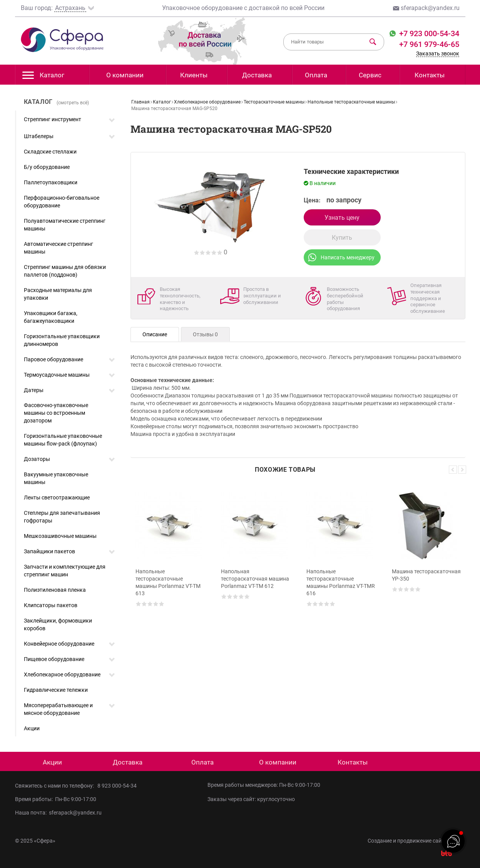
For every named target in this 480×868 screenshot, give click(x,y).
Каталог (43, 77)
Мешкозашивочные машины (60, 536)
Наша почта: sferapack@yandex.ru (58, 813)
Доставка (257, 75)
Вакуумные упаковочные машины (56, 478)
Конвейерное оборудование (59, 644)
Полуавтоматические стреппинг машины (65, 225)
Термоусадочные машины (57, 375)
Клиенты (194, 75)
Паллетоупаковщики (51, 182)
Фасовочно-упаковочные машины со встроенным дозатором (56, 413)
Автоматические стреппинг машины (59, 248)
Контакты (430, 75)
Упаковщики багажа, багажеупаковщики (51, 317)
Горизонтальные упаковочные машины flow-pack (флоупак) (63, 440)
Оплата (316, 75)
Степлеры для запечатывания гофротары (62, 517)
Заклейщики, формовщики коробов (58, 624)
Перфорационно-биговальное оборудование (62, 202)
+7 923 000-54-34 (428, 33)
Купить (342, 238)
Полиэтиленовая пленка (55, 590)
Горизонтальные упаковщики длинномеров (62, 340)
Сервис (370, 75)
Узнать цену (342, 218)
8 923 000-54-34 (117, 786)
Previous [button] (453, 470)
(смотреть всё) (73, 103)
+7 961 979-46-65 (429, 44)
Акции (32, 728)
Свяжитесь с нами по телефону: (56, 786)
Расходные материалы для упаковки (58, 294)
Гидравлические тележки (56, 690)
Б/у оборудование (47, 167)
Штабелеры (39, 136)
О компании (125, 75)
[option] (170, 553)
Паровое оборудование (54, 359)
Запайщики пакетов (49, 551)
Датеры (34, 390)
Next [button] (462, 470)
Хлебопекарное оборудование (62, 674)
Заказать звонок (438, 53)
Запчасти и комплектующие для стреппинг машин (65, 571)
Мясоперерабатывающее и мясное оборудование (58, 709)
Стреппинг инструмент (53, 119)
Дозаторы (37, 459)
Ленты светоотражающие (57, 497)
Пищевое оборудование (54, 659)
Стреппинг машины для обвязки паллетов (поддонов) (65, 271)
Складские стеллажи (50, 152)
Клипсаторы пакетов (51, 605)
